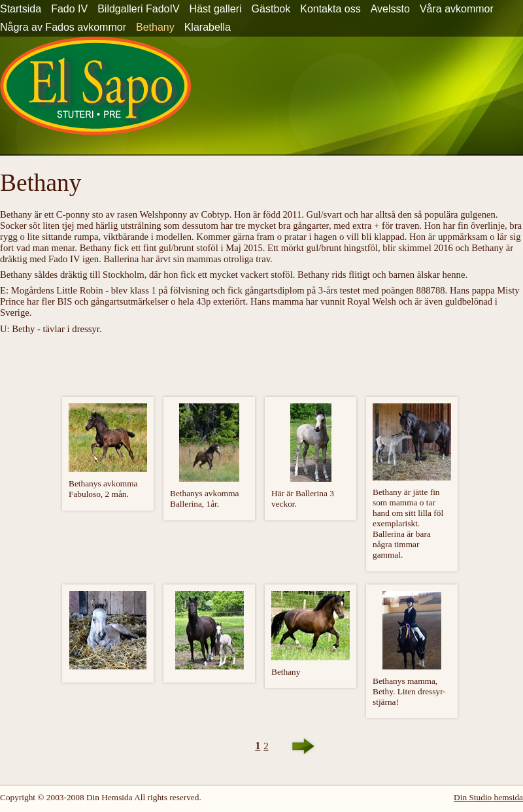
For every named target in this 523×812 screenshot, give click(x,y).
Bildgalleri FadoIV (138, 9)
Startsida (21, 9)
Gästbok (271, 9)
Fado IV (69, 9)
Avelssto (390, 9)
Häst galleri (216, 9)
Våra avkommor (457, 9)
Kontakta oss (330, 9)
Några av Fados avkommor (63, 27)
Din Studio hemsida (488, 797)
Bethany (155, 27)
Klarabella (208, 27)
